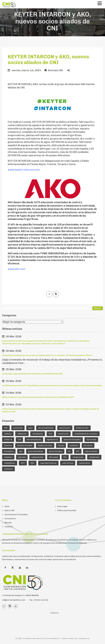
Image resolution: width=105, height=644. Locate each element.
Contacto (9, 527)
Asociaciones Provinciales (16, 514)
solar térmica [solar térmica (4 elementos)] (68, 463)
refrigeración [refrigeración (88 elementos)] (78, 457)
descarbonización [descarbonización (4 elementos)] (34, 440)
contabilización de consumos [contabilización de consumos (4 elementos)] (86, 434)
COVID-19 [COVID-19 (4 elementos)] (8, 440)
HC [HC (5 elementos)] (69, 451)
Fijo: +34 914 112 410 (39, 600)
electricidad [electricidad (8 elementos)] (91, 440)
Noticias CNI (55, 70)
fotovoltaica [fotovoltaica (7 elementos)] (9, 451)
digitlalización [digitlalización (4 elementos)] (52, 440)
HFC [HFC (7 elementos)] (78, 451)
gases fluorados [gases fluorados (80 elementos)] (56, 451)
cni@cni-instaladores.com (14, 600)
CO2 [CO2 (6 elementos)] (50, 434)
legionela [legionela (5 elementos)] (22, 457)
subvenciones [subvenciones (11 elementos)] (85, 463)
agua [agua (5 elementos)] (30, 428)
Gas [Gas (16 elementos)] (21, 451)
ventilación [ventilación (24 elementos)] (8, 469)
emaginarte (84, 638)
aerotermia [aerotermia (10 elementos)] (18, 428)
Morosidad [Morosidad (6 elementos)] (53, 457)
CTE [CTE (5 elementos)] (19, 440)
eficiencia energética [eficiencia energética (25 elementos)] (72, 440)
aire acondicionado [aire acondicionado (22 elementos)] (46, 428)
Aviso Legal (62, 506)
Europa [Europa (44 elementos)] (61, 445)
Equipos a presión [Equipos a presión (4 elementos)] (45, 445)
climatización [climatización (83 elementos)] (38, 434)
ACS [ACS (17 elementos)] (6, 428)
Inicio (7, 506)
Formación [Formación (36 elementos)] (88, 445)
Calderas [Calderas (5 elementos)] (8, 434)
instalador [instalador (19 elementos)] (8, 457)
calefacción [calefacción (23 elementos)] (22, 434)
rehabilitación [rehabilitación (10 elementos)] (10, 463)
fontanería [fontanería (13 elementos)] (74, 445)
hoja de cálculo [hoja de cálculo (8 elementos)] (91, 451)
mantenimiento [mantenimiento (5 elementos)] (37, 457)
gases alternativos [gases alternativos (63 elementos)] (36, 451)
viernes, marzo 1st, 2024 (26, 70)
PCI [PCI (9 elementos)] (65, 457)
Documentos (10, 519)
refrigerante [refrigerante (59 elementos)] (94, 457)
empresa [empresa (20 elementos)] (8, 445)
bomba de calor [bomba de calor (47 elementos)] (82, 428)
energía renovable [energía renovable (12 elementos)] (25, 445)
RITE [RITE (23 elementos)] (23, 463)
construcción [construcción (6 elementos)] (63, 434)
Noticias (8, 523)
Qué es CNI (9, 510)
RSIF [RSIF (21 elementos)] (32, 463)
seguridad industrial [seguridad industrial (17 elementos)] (48, 463)
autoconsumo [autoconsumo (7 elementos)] (65, 428)
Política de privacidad (67, 510)
